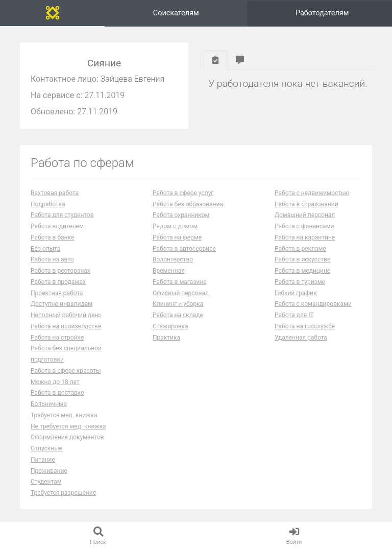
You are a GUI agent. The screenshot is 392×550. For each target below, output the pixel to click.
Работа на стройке (57, 338)
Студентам (46, 482)
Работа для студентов (62, 215)
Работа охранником (181, 215)
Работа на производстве (66, 326)
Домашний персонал (305, 215)
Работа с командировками (313, 304)
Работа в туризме (300, 282)
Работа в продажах (58, 282)
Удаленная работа (301, 338)
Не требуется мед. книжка (68, 426)
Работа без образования (188, 204)
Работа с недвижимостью (312, 193)
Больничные (49, 404)
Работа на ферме (177, 237)
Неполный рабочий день (66, 315)
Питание (43, 460)
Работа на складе (178, 315)
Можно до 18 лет (55, 382)
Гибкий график (296, 293)
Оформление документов (67, 437)
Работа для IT (294, 315)
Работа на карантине (305, 237)
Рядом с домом (175, 226)
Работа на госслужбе (305, 326)
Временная (169, 271)
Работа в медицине (302, 271)
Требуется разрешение (63, 493)
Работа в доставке (57, 393)
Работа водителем (57, 226)
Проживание (49, 471)
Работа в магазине (180, 282)
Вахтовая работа (55, 193)
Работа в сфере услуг (183, 193)
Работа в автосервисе (184, 249)
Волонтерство (173, 259)
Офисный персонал (181, 293)
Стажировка (170, 326)
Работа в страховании (307, 204)
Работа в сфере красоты (66, 371)
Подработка (48, 204)
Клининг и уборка (178, 304)
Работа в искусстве (302, 259)
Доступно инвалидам (62, 304)
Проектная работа (57, 293)
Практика (166, 338)
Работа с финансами (304, 226)
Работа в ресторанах (60, 271)
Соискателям (176, 13)
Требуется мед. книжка (64, 415)
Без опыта (45, 249)
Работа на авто (52, 259)
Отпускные (46, 448)
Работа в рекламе (300, 249)
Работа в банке (52, 237)
